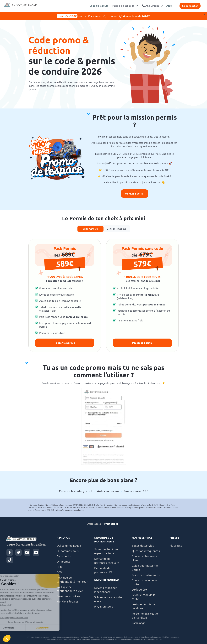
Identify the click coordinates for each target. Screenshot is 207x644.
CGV (59, 572)
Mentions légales (68, 601)
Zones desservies (143, 546)
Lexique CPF (140, 590)
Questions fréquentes (146, 551)
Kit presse (176, 546)
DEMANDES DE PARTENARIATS (104, 540)
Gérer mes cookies (68, 596)
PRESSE (174, 538)
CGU (59, 567)
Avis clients (64, 556)
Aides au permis (108, 491)
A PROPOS (63, 538)
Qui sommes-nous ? (69, 546)
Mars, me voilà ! (135, 194)
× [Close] (204, 14)
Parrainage (139, 623)
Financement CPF (136, 491)
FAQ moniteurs (104, 606)
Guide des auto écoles (146, 575)
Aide (169, 6)
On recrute (64, 562)
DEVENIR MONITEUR (107, 580)
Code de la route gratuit (76, 491)
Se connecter (190, 6)
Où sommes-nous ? (68, 551)
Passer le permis (65, 343)
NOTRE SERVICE (142, 538)
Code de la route (99, 6)
